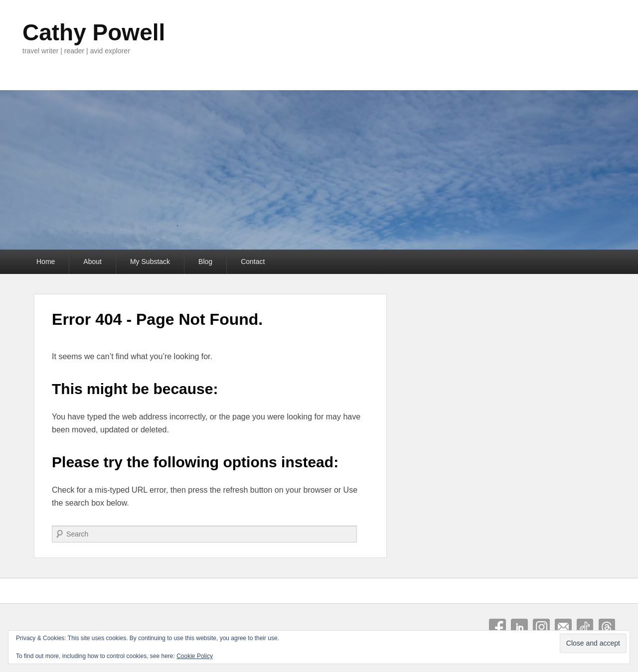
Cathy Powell (94, 32)
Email (563, 627)
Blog (205, 262)
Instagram (541, 627)
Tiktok (585, 627)
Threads (607, 627)
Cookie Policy (195, 656)
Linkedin (519, 627)
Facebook (497, 627)
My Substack (150, 262)
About (92, 262)
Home (46, 262)
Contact (253, 262)
